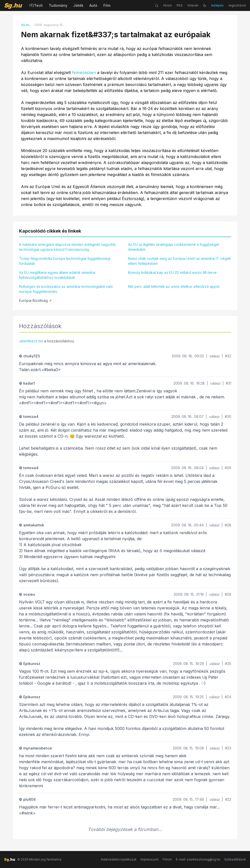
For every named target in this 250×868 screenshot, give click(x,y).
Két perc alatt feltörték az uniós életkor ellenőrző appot (174, 286)
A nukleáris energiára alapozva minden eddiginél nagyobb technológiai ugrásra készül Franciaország (67, 247)
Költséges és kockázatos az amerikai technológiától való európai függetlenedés (66, 289)
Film (107, 5)
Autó (93, 5)
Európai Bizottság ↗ (35, 300)
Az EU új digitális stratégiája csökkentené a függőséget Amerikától (174, 247)
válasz (214, 356)
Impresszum (150, 859)
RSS (180, 5)
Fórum (167, 859)
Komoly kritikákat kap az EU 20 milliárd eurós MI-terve (172, 272)
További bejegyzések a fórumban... (125, 829)
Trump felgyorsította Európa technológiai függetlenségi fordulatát (65, 261)
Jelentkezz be (31, 341)
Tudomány (58, 5)
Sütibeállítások (235, 859)
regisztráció (237, 5)
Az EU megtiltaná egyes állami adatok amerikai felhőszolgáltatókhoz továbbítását (57, 275)
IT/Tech (36, 5)
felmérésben (84, 73)
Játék (78, 5)
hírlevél (193, 5)
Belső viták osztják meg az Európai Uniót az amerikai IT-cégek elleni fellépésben (180, 261)
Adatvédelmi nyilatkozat (119, 859)
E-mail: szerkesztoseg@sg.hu (198, 859)
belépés (217, 5)
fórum (168, 5)
